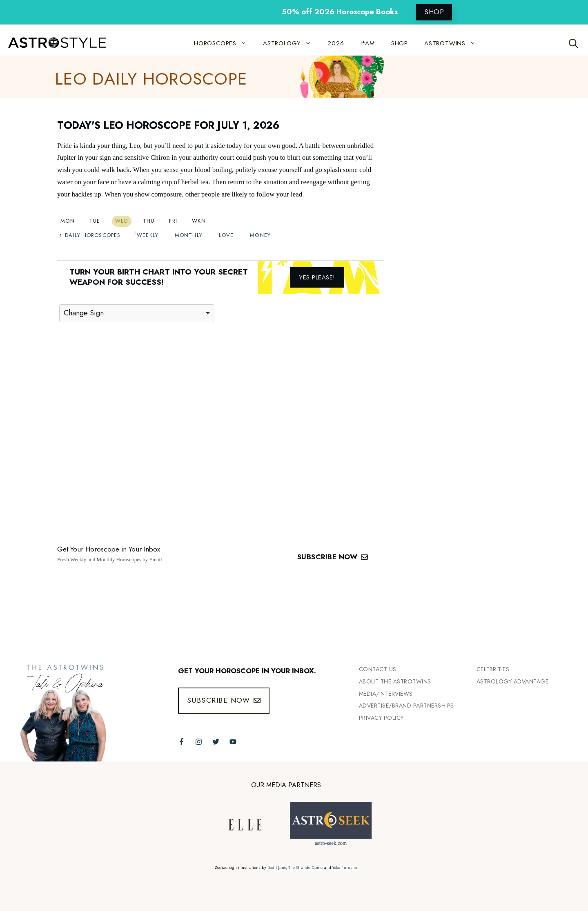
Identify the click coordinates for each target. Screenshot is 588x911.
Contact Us (378, 669)
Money (260, 235)
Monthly (189, 235)
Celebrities (493, 669)
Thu (149, 221)
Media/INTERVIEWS (386, 694)
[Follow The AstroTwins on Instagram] (199, 742)
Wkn (199, 221)
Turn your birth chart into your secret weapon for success (159, 277)
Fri (173, 221)
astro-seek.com (331, 843)
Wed (122, 221)
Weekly (148, 235)
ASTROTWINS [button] (454, 43)
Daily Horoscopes (90, 235)
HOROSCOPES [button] (224, 43)
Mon (68, 221)
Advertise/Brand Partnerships (406, 706)
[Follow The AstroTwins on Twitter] (216, 742)
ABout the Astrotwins (395, 681)
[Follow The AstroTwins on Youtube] (233, 742)
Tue (95, 221)
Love (226, 235)
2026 (336, 43)
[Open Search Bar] (574, 43)
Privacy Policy (381, 718)
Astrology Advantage (513, 681)
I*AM (368, 43)
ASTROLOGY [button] (291, 43)
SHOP (434, 12)
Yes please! (317, 277)
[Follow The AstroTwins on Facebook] (182, 742)
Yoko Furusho (345, 867)
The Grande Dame (305, 867)
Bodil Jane (277, 867)
